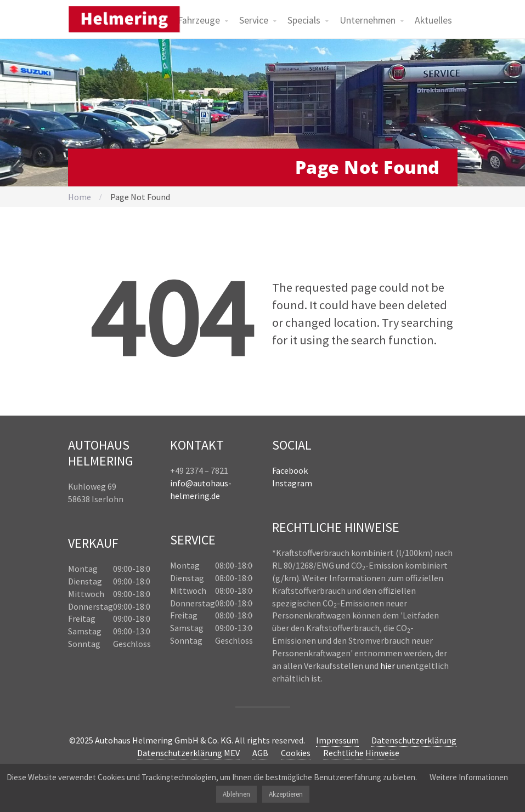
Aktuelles (433, 20)
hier (388, 666)
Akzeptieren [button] (286, 794)
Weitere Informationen (469, 777)
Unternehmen (368, 20)
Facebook (290, 470)
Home (80, 197)
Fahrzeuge (199, 20)
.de (215, 496)
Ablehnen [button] (236, 794)
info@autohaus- (201, 483)
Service (254, 20)
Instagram (292, 483)
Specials (304, 20)
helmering (190, 496)
